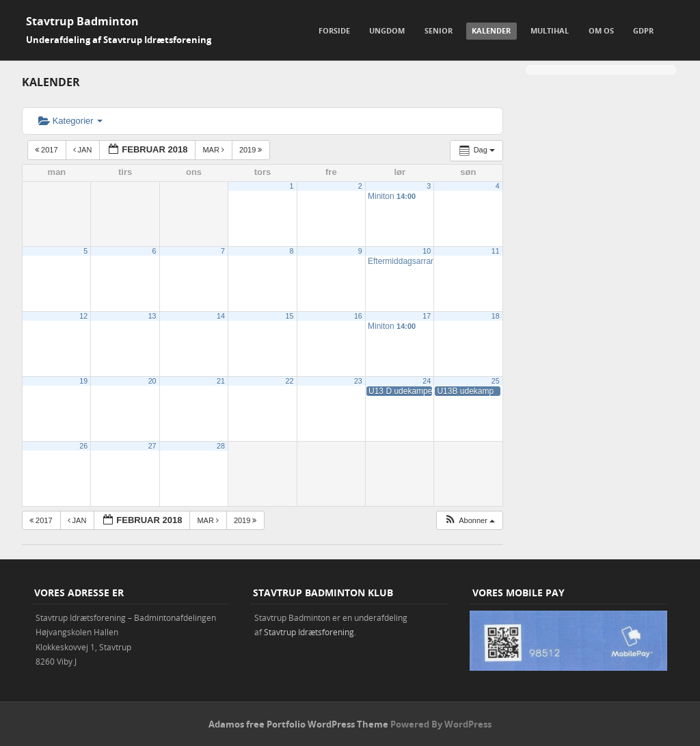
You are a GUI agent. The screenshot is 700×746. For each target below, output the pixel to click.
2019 (252, 150)
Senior (439, 30)
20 (152, 381)
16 (358, 316)
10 (427, 251)
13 (152, 316)
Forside (334, 30)
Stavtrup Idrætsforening (309, 632)
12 (83, 316)
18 (496, 316)
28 (221, 446)
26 (83, 446)
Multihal (550, 30)
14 (221, 316)
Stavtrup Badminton (82, 21)
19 (83, 381)
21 (221, 381)
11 (496, 251)
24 (427, 381)
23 (358, 381)
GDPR (643, 30)
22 (290, 381)
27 (152, 446)
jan (84, 150)
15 (290, 316)
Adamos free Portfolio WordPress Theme (298, 724)
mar (214, 150)
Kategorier (70, 121)
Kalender (491, 30)
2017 (48, 150)
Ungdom (387, 30)
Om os (601, 30)
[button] (469, 521)
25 (496, 381)
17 (427, 316)
